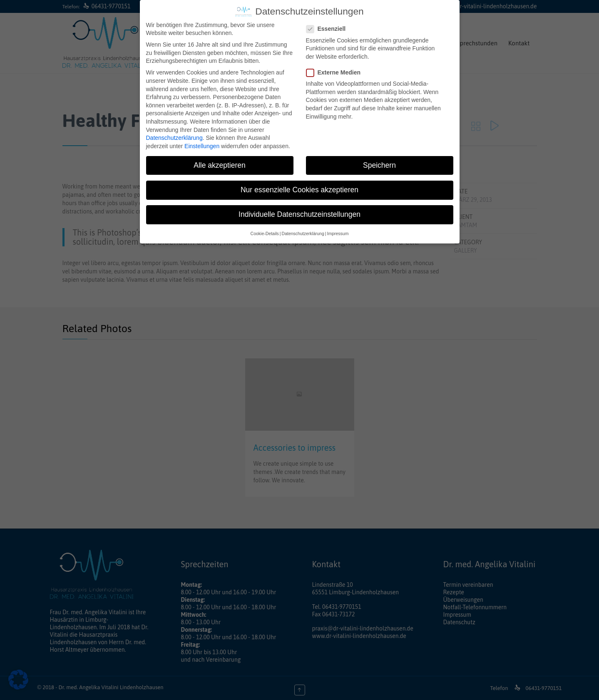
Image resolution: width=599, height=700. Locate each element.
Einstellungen (202, 146)
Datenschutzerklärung (174, 138)
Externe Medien (336, 73)
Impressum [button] (338, 233)
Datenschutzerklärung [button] (303, 233)
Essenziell (329, 29)
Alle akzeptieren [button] (220, 165)
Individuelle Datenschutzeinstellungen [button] (299, 214)
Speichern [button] (379, 165)
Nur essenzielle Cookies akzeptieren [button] (299, 190)
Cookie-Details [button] (265, 233)
